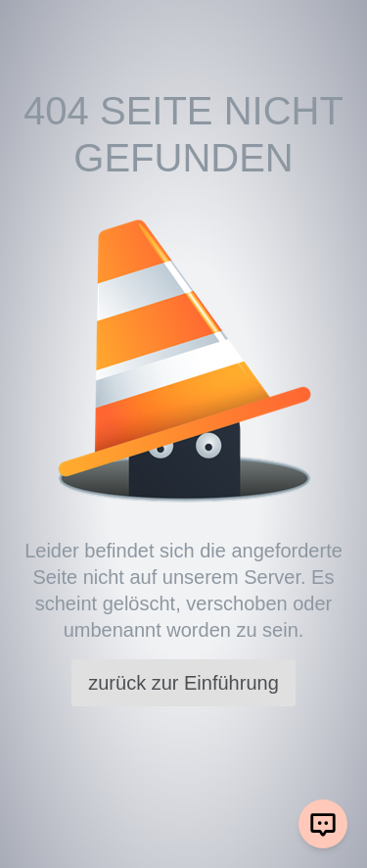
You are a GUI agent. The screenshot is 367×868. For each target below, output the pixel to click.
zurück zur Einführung (183, 683)
